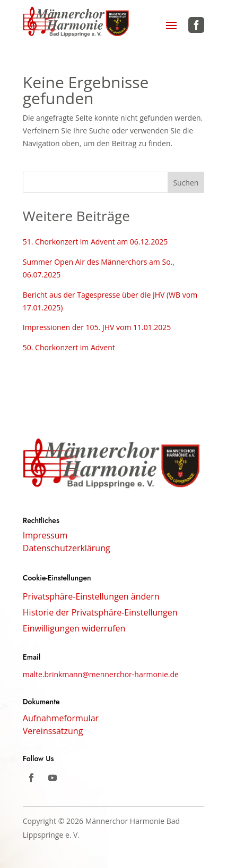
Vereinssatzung (53, 731)
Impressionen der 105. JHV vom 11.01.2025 (97, 327)
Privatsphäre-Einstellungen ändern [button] (91, 597)
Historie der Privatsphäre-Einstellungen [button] (100, 613)
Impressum (45, 536)
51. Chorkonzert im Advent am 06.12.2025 (95, 242)
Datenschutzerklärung (67, 549)
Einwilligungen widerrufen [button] (74, 629)
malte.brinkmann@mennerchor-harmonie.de (101, 674)
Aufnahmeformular (61, 718)
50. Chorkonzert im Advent (69, 347)
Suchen (186, 183)
